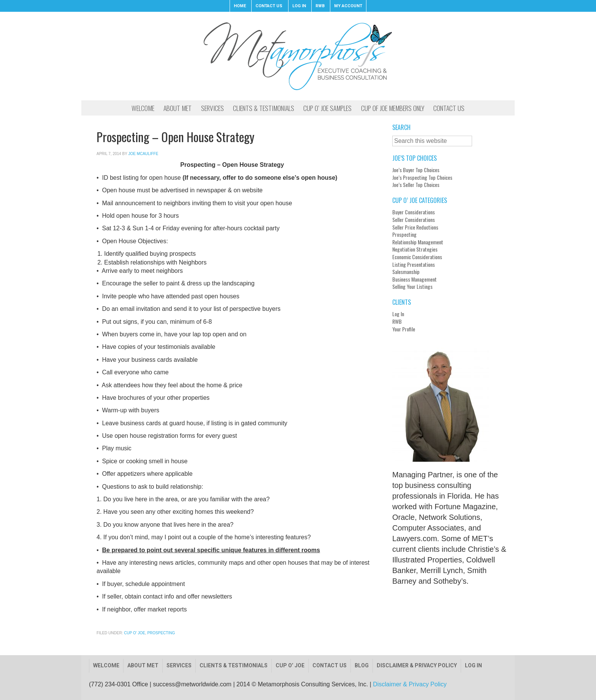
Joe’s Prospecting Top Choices (422, 177)
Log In (398, 314)
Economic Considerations (417, 257)
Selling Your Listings (412, 287)
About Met (143, 665)
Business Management (415, 279)
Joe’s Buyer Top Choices (416, 170)
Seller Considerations (414, 220)
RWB (397, 321)
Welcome (106, 665)
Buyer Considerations (414, 212)
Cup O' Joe (135, 633)
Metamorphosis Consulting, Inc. (298, 56)
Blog (362, 665)
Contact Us (330, 665)
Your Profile (404, 329)
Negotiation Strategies (415, 249)
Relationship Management (418, 242)
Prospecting (161, 633)
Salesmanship (406, 272)
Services (179, 665)
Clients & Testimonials (234, 665)
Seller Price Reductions (415, 227)
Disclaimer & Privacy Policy (417, 665)
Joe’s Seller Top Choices (416, 185)
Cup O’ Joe (290, 665)
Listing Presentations (414, 264)
